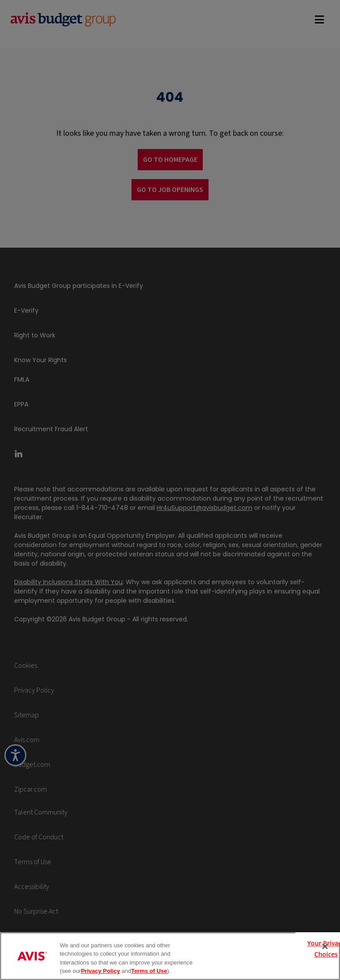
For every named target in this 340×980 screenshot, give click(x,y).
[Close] (325, 946)
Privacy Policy (100, 971)
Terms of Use (149, 971)
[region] (170, 956)
